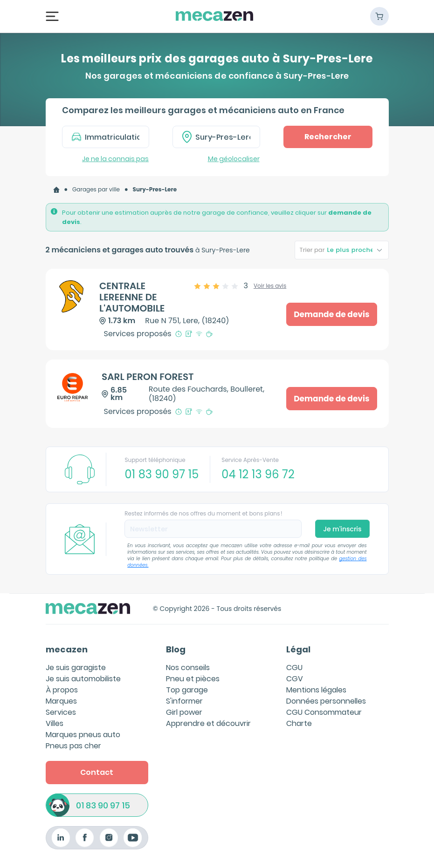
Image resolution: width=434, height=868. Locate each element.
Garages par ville (96, 189)
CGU (294, 668)
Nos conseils (188, 668)
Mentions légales (316, 690)
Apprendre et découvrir (208, 723)
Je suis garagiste (76, 668)
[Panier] (379, 16)
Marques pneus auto (83, 735)
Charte (299, 723)
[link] (56, 190)
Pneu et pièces (193, 679)
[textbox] (223, 137)
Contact (97, 772)
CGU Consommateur (324, 712)
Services (61, 712)
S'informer (184, 701)
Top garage (187, 690)
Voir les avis (270, 286)
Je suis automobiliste (83, 679)
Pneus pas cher (73, 746)
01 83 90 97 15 (103, 805)
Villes (55, 723)
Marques (61, 701)
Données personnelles (326, 701)
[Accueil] (56, 190)
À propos (62, 690)
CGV (295, 679)
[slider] (221, 286)
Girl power (184, 712)
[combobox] (216, 137)
